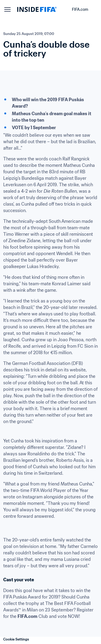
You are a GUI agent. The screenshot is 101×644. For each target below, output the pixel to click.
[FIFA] (37, 9)
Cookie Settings (16, 639)
